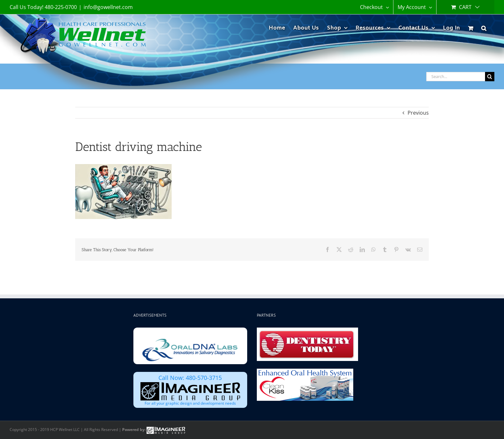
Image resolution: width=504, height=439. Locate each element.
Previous (418, 113)
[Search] (490, 77)
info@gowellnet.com (108, 7)
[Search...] (456, 77)
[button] (484, 27)
